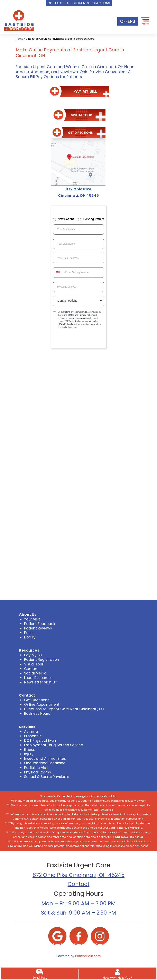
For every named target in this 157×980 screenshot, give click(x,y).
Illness (29, 750)
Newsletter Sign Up (41, 682)
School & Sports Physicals (47, 777)
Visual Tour (34, 664)
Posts (29, 633)
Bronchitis (33, 736)
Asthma (31, 732)
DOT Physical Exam (41, 741)
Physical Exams (38, 772)
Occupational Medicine (45, 763)
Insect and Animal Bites (45, 759)
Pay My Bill (33, 655)
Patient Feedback (40, 624)
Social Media (35, 673)
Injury (29, 754)
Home (19, 39)
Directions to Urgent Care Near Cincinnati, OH (64, 709)
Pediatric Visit (36, 768)
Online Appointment (42, 705)
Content (31, 669)
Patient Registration (42, 660)
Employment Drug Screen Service (54, 745)
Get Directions (37, 700)
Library (30, 637)
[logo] (19, 20)
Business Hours (37, 714)
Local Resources (38, 678)
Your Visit (32, 619)
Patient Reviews (38, 628)
